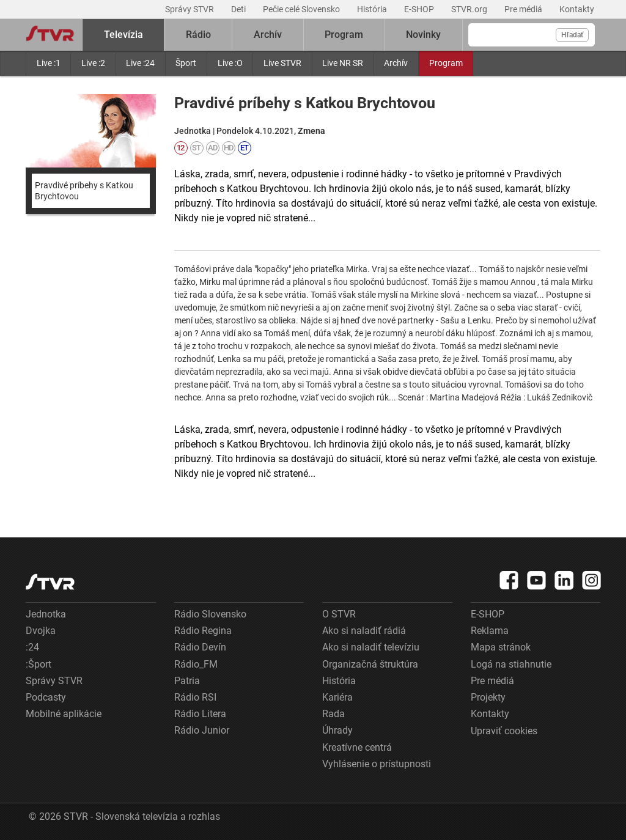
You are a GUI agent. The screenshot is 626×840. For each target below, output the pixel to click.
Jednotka (46, 614)
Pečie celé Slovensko (302, 9)
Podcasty (46, 697)
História (373, 9)
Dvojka (41, 631)
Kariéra (337, 697)
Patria (187, 681)
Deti (239, 9)
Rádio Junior (202, 730)
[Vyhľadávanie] (532, 35)
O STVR (339, 614)
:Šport (39, 664)
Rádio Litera (200, 714)
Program (446, 63)
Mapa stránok (501, 647)
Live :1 (49, 63)
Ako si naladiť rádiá (364, 631)
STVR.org (470, 9)
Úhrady (337, 730)
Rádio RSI (195, 697)
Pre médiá (524, 9)
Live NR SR (343, 63)
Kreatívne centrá (357, 747)
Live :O (230, 63)
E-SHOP (420, 9)
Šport (186, 63)
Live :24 (140, 63)
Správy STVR (190, 9)
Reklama (490, 631)
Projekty (488, 697)
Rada (333, 714)
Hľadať (572, 35)
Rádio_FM (196, 664)
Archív (396, 63)
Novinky (423, 35)
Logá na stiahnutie (511, 664)
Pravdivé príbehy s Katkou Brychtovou (84, 191)
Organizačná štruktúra (370, 664)
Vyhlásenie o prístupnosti (377, 764)
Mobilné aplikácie (64, 714)
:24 (32, 647)
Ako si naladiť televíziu (371, 647)
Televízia (123, 35)
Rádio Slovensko (210, 614)
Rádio (198, 35)
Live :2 (93, 63)
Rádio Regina (203, 631)
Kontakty (577, 9)
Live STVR (282, 63)
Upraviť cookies (504, 731)
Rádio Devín (200, 647)
